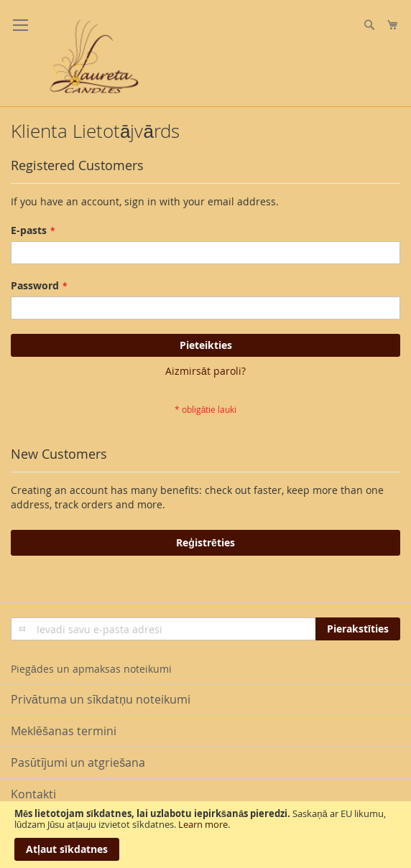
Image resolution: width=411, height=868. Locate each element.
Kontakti (33, 794)
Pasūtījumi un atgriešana (78, 762)
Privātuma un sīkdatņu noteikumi (101, 699)
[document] (205, 835)
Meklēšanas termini (64, 731)
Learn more (203, 824)
